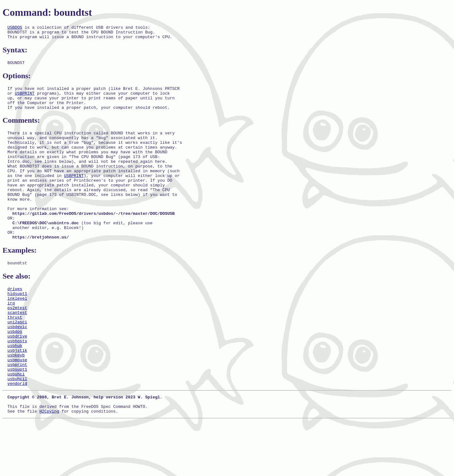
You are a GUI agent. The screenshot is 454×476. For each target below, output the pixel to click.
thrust (15, 355)
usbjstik (17, 395)
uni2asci (17, 361)
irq (11, 338)
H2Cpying (49, 466)
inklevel (17, 332)
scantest (17, 349)
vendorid (17, 434)
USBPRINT (25, 99)
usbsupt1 (17, 417)
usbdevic (17, 366)
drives (15, 321)
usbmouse (17, 406)
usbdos (15, 372)
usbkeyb (16, 400)
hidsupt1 (17, 326)
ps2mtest (17, 344)
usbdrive (17, 378)
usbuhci (16, 423)
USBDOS (15, 28)
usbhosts (17, 383)
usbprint (17, 412)
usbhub (15, 389)
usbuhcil (17, 429)
